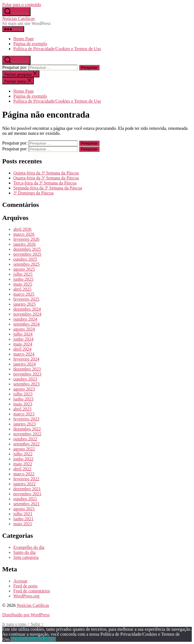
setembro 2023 (27, 384)
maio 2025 (23, 284)
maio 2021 (23, 524)
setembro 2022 (27, 444)
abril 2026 (22, 229)
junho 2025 (23, 279)
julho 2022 (23, 454)
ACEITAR (20, 639)
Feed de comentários (32, 591)
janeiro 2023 (24, 424)
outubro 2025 (25, 259)
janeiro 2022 (24, 484)
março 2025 (24, 294)
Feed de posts (25, 586)
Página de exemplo (30, 44)
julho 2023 (23, 394)
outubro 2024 (25, 319)
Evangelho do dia (29, 547)
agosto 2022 (24, 449)
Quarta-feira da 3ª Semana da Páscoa (46, 178)
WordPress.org (26, 596)
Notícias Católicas (18, 18)
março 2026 (24, 234)
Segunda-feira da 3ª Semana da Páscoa (48, 188)
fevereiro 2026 (26, 239)
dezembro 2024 (27, 309)
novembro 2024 (27, 314)
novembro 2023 (27, 374)
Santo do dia (24, 552)
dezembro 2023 (27, 369)
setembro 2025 (27, 264)
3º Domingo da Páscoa (33, 193)
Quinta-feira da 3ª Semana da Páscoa (46, 173)
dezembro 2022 (27, 429)
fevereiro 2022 (26, 479)
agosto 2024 (24, 329)
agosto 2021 (24, 509)
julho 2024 (23, 334)
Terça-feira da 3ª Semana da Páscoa (45, 183)
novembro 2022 (27, 434)
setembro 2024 (27, 324)
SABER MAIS (43, 639)
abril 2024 (22, 349)
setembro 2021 (27, 504)
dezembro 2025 (27, 249)
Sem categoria (26, 557)
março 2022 (24, 474)
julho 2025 (23, 274)
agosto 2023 (24, 389)
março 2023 (24, 414)
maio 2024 (23, 344)
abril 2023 (22, 409)
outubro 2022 (25, 439)
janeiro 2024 (24, 364)
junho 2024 (23, 339)
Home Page (24, 39)
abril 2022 (22, 469)
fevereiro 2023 (26, 419)
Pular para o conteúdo (22, 5)
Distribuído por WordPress (26, 615)
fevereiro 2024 (26, 359)
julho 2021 (23, 514)
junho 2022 (23, 459)
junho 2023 (23, 399)
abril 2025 (22, 289)
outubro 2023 (25, 379)
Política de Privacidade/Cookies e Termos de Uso (57, 49)
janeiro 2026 (24, 244)
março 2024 (24, 354)
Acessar (20, 581)
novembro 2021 (27, 494)
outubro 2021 (25, 499)
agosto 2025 (24, 269)
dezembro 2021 (27, 489)
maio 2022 (23, 464)
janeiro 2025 (24, 304)
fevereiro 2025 (26, 299)
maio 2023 (23, 404)
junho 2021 (23, 519)
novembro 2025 (27, 254)
